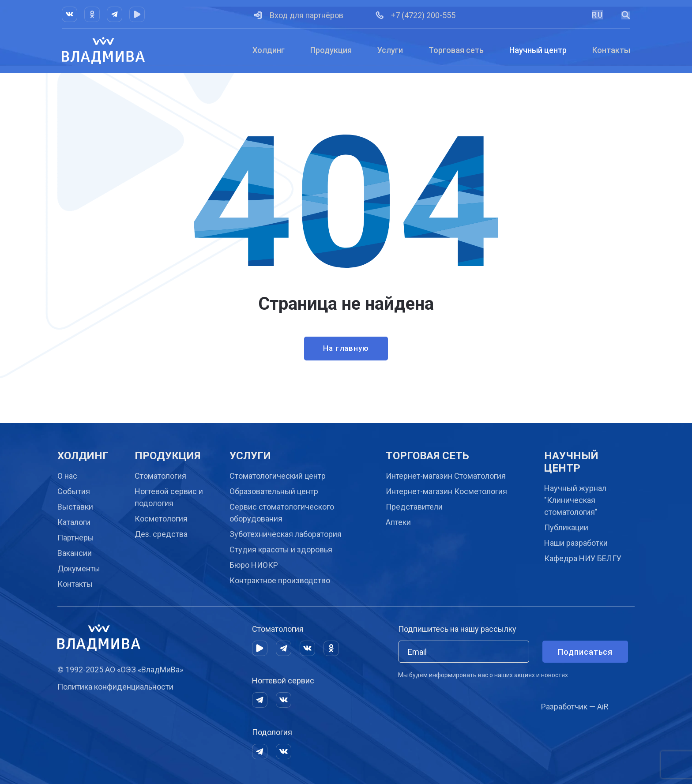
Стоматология (160, 476)
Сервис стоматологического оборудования (282, 513)
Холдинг (269, 50)
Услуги (390, 50)
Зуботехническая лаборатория (286, 534)
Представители (414, 507)
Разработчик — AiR (575, 707)
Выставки (75, 507)
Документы (79, 568)
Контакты (611, 50)
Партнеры (76, 538)
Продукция (331, 50)
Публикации (566, 527)
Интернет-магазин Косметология (446, 491)
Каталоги (74, 522)
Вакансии (75, 553)
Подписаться (585, 652)
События (74, 491)
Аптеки (398, 522)
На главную (346, 349)
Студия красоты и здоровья (281, 550)
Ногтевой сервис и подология (169, 497)
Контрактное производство (280, 580)
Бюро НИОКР (254, 565)
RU (597, 15)
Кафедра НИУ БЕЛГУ (583, 558)
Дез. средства (161, 534)
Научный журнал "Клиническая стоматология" (575, 500)
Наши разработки (576, 543)
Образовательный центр (274, 491)
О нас (67, 476)
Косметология (161, 519)
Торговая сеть (456, 50)
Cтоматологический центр (278, 476)
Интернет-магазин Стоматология (446, 476)
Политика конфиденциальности (115, 687)
